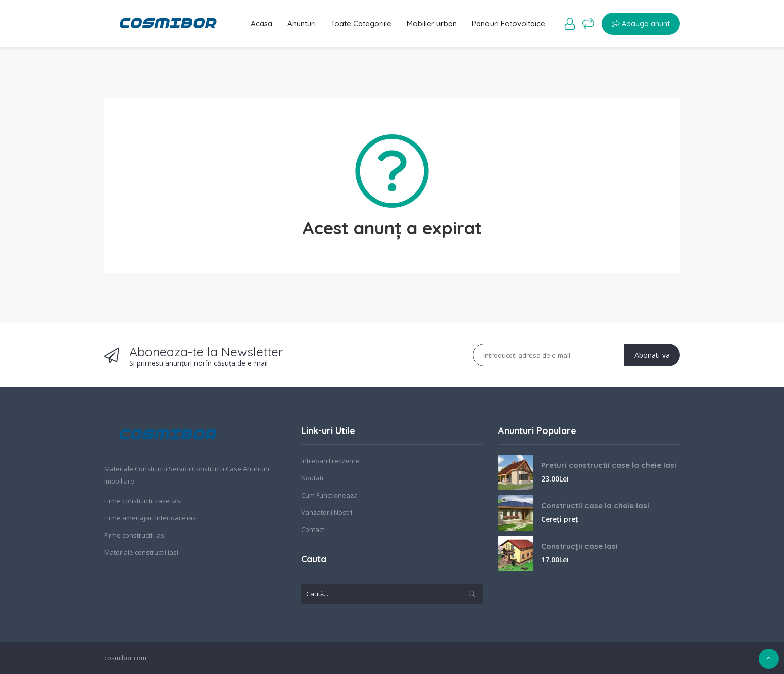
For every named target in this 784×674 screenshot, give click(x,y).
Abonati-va (652, 355)
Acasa (261, 23)
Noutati (312, 478)
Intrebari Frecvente (330, 461)
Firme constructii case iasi (143, 501)
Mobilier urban (432, 23)
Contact (313, 529)
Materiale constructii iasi (141, 552)
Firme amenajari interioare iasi (151, 518)
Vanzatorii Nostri (327, 512)
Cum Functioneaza (329, 495)
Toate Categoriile (361, 23)
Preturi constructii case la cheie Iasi (609, 465)
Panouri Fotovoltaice (508, 23)
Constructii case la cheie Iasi (595, 506)
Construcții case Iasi (579, 546)
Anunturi (302, 23)
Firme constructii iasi (135, 535)
